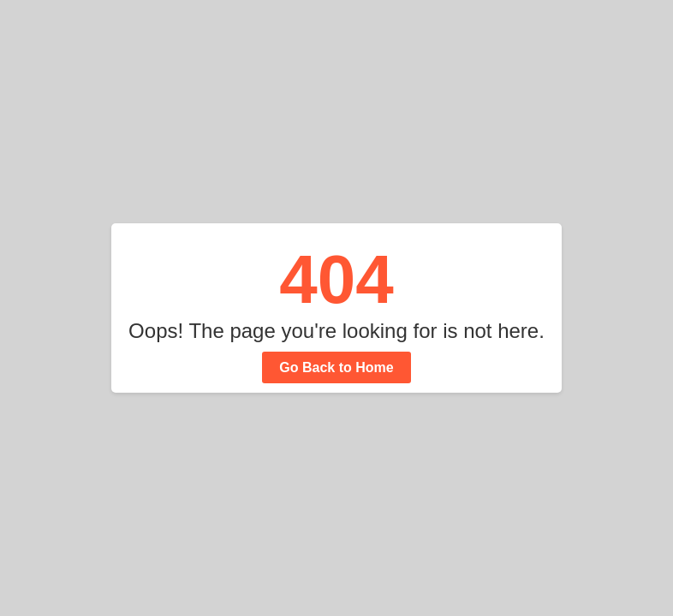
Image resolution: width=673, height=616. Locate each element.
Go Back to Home (336, 367)
